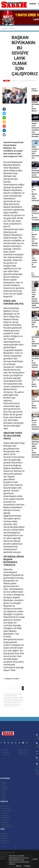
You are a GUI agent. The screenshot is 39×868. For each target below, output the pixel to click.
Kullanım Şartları (23, 750)
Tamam (27, 866)
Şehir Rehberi (5, 824)
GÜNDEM (33, 4)
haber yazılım (4, 863)
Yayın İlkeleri (5, 752)
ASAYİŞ (4, 785)
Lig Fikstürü (5, 815)
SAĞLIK (3, 792)
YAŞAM (12, 28)
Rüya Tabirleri (5, 841)
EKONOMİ (4, 788)
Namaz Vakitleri (6, 811)
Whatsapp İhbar (23, 752)
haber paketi (4, 861)
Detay (19, 866)
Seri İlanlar (4, 822)
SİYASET (4, 790)
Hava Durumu (5, 806)
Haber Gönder (23, 755)
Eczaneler (4, 813)
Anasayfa (5, 28)
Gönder (23, 688)
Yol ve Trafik (5, 808)
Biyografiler (5, 838)
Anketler (4, 836)
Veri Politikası (5, 755)
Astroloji (4, 843)
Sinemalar (4, 820)
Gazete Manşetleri (7, 827)
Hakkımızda (5, 750)
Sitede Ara (4, 834)
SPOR (3, 797)
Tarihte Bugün (6, 818)
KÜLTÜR (4, 799)
